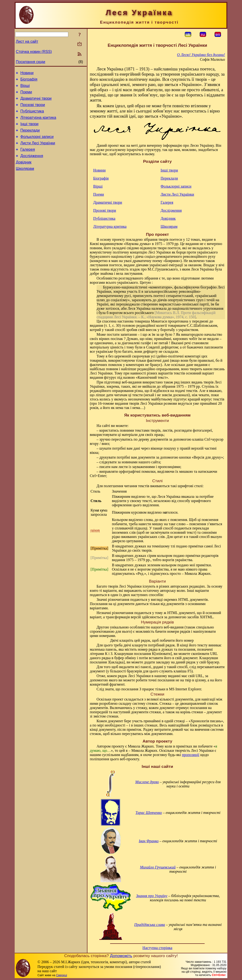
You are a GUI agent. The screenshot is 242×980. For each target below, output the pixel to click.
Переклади (30, 137)
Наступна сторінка (157, 948)
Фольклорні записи (37, 144)
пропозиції (191, 755)
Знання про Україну (152, 896)
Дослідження (32, 166)
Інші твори (29, 130)
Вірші (25, 88)
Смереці (61, 975)
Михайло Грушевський (158, 867)
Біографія (29, 81)
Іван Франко (149, 841)
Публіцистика (32, 116)
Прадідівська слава (150, 925)
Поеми (26, 95)
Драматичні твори (36, 102)
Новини (27, 74)
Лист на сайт (27, 41)
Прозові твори (33, 109)
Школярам (25, 180)
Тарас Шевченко (149, 813)
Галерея (28, 159)
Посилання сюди (30, 62)
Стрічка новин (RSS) (34, 52)
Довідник (24, 173)
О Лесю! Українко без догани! (201, 55)
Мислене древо (147, 782)
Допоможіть (121, 956)
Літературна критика (38, 123)
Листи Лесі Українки (38, 152)
